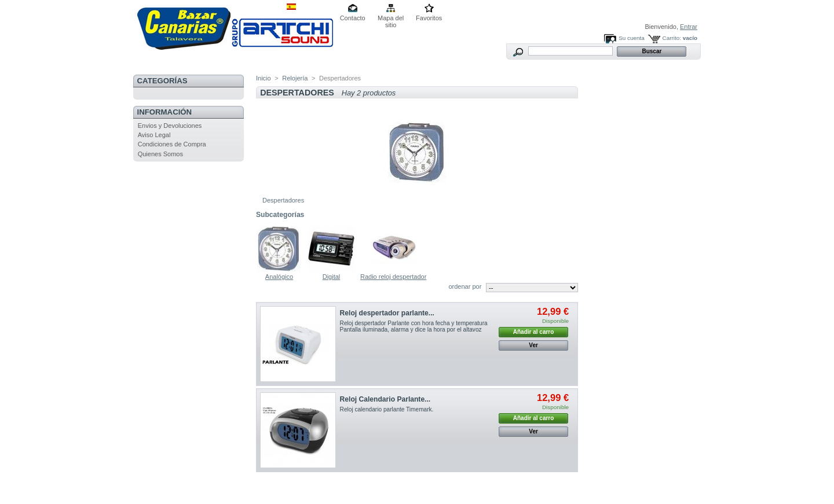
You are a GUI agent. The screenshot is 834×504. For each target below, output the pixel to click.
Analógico (279, 277)
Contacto (353, 18)
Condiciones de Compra (172, 144)
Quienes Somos (160, 154)
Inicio (264, 78)
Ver (533, 345)
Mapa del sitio (391, 19)
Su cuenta (631, 38)
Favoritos (429, 18)
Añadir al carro (534, 332)
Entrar (689, 27)
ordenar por (465, 286)
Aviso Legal (154, 135)
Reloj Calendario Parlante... (385, 399)
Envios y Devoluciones (170, 126)
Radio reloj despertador (393, 277)
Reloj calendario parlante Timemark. (388, 409)
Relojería (295, 78)
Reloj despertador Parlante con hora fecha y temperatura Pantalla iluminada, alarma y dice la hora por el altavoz (414, 326)
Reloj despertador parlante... (387, 313)
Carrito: (672, 38)
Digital (332, 277)
